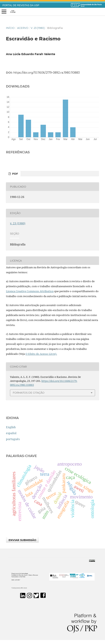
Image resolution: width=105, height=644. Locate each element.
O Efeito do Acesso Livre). (41, 354)
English (11, 427)
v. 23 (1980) (38, 28)
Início (10, 28)
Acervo (23, 28)
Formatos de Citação (29, 393)
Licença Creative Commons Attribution (30, 291)
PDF (15, 174)
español (11, 433)
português (13, 439)
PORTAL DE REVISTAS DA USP (21, 5)
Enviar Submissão (22, 540)
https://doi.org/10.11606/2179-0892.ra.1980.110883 (47, 73)
